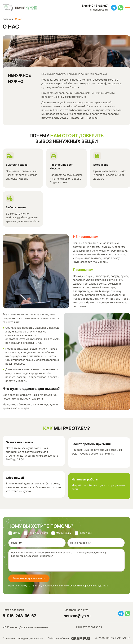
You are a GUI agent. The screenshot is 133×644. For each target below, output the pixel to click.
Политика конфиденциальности (23, 638)
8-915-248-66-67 (95, 6)
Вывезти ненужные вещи (29, 578)
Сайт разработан (69, 638)
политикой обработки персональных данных (82, 586)
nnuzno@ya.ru (99, 10)
